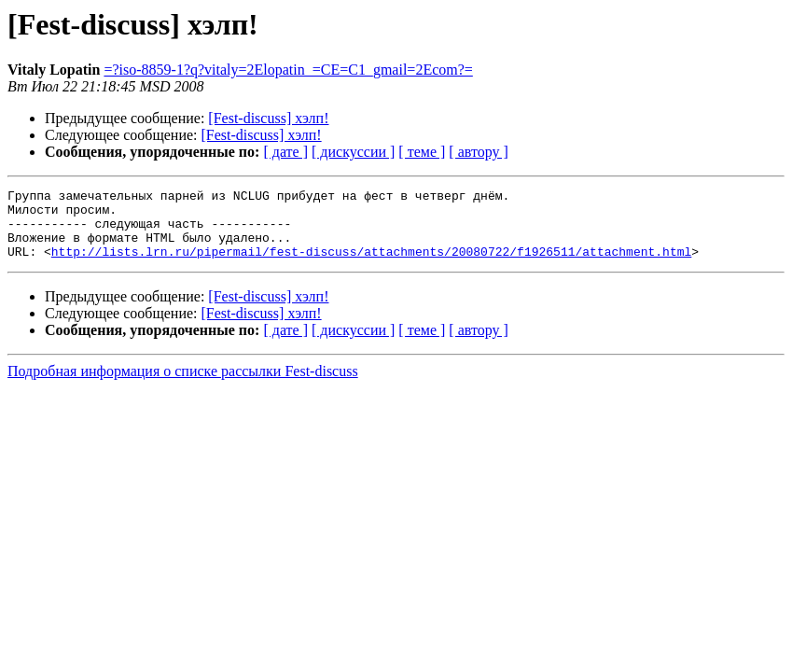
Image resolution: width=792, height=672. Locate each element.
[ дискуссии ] (353, 152)
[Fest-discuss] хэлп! (268, 118)
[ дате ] (285, 152)
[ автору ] (478, 152)
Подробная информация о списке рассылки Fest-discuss (183, 385)
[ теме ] (422, 152)
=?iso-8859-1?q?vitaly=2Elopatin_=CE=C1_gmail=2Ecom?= (288, 70)
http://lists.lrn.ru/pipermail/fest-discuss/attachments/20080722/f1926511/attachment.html (371, 265)
